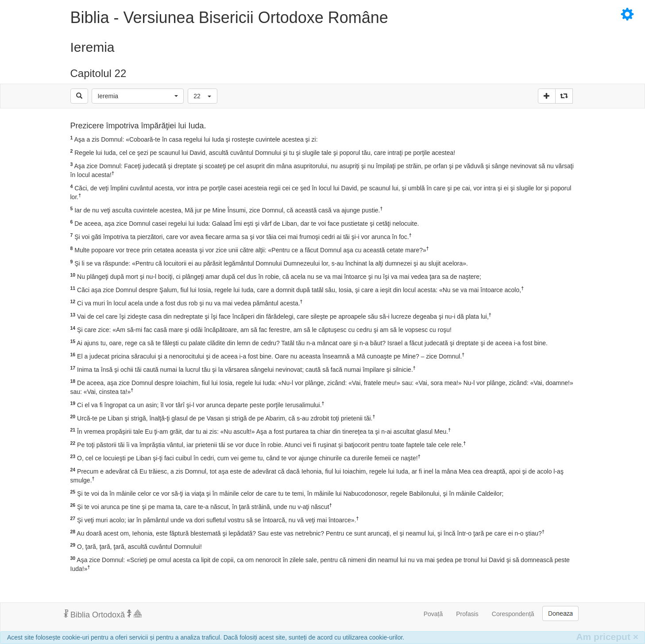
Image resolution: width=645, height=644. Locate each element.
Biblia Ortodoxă (103, 614)
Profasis (467, 614)
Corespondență (513, 614)
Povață (433, 614)
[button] (138, 96)
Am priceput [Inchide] (607, 637)
